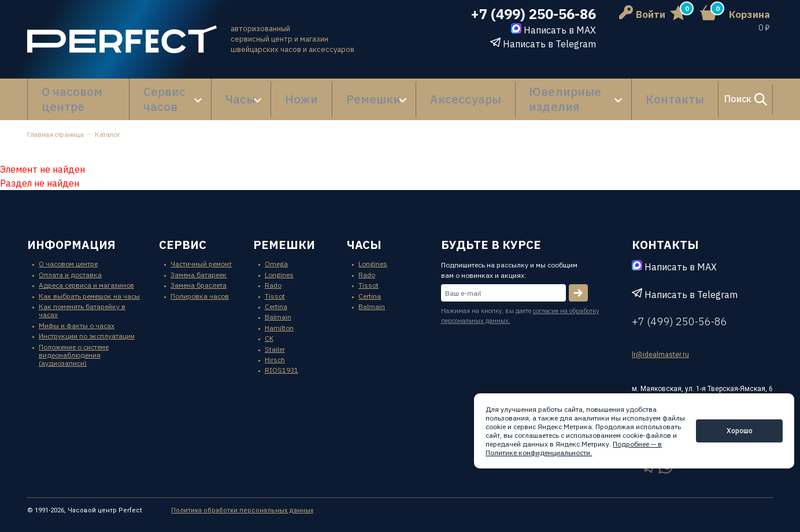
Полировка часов (200, 284)
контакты (665, 233)
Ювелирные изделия (518, 94)
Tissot (275, 284)
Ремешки (346, 94)
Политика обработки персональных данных (242, 499)
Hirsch (275, 348)
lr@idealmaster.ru (660, 344)
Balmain (278, 306)
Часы (241, 94)
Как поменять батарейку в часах (82, 299)
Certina (276, 295)
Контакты (619, 94)
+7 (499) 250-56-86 (533, 14)
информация (71, 233)
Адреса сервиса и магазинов (86, 274)
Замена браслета (199, 274)
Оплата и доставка (70, 263)
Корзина (749, 14)
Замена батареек (199, 263)
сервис (183, 233)
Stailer (275, 338)
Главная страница (55, 123)
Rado (273, 274)
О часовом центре (78, 94)
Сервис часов (168, 94)
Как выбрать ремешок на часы (89, 284)
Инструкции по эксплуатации (87, 325)
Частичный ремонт (201, 253)
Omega (276, 253)
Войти (642, 14)
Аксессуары (425, 94)
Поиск (712, 94)
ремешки (284, 233)
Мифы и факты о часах (77, 314)
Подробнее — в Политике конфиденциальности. (574, 448)
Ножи (296, 94)
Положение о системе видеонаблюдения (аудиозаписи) (74, 344)
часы (364, 233)
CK (269, 327)
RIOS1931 (282, 359)
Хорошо (740, 431)
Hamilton (279, 316)
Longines (279, 263)
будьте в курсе (491, 233)
